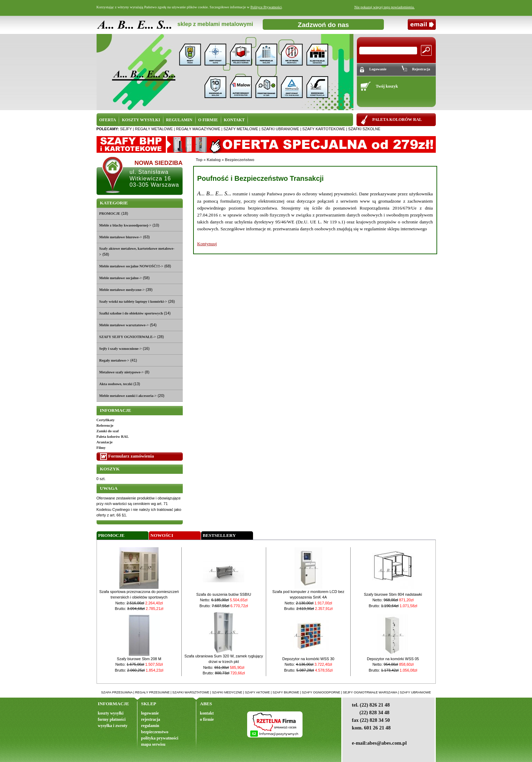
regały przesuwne (152, 692)
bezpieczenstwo (155, 732)
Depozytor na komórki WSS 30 (308, 659)
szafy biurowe (286, 692)
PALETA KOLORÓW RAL (397, 119)
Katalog (214, 160)
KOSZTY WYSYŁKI (141, 120)
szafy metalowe (241, 129)
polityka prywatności (160, 738)
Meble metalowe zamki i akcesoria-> (128, 396)
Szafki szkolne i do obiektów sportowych (131, 313)
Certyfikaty (106, 420)
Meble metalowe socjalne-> (121, 278)
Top (199, 160)
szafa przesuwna (117, 692)
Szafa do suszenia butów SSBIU (224, 594)
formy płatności (112, 719)
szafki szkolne (364, 129)
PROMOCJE (110, 214)
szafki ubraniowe (280, 129)
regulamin (150, 726)
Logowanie (378, 69)
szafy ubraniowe (415, 692)
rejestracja (151, 719)
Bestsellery (219, 535)
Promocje (111, 535)
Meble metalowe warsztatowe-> (124, 325)
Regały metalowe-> (114, 360)
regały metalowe (154, 129)
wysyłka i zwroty (113, 726)
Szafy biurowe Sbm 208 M (139, 659)
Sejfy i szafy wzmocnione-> (121, 349)
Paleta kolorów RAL (113, 437)
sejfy (126, 129)
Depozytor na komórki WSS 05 (393, 659)
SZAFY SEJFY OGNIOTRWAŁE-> (128, 337)
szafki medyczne (227, 692)
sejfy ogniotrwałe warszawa (370, 692)
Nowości (162, 535)
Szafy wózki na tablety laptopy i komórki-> (133, 302)
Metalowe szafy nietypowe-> (122, 372)
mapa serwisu (153, 744)
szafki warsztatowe (191, 692)
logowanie (150, 713)
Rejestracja (421, 69)
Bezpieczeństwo (240, 160)
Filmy (101, 448)
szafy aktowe (258, 692)
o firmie (207, 719)
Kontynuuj (207, 244)
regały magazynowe (198, 129)
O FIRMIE (208, 120)
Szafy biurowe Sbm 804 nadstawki (393, 594)
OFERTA (108, 120)
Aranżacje (105, 442)
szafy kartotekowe (323, 129)
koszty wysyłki (111, 713)
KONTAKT (234, 120)
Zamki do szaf (108, 431)
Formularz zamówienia (131, 456)
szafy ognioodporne (321, 692)
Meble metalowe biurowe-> (121, 237)
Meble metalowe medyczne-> (122, 290)
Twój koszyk (387, 86)
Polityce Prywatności (266, 7)
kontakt (207, 713)
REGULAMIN (179, 120)
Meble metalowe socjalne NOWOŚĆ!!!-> (131, 266)
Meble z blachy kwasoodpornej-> (125, 225)
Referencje (105, 426)
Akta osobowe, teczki (116, 384)
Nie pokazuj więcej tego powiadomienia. (385, 7)
